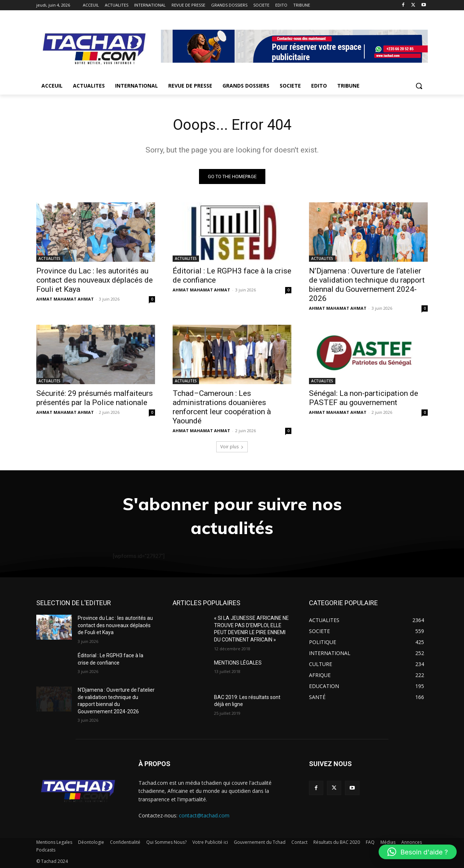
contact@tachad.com (204, 815)
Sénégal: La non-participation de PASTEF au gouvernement (364, 398)
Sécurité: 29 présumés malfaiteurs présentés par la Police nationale (95, 398)
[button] (419, 86)
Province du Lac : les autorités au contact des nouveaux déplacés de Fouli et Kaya (95, 280)
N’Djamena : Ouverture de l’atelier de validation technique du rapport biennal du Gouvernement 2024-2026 (367, 285)
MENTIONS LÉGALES (238, 663)
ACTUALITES (49, 258)
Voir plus (232, 447)
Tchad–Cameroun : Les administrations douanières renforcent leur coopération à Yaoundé (222, 407)
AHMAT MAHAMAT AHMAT (65, 299)
